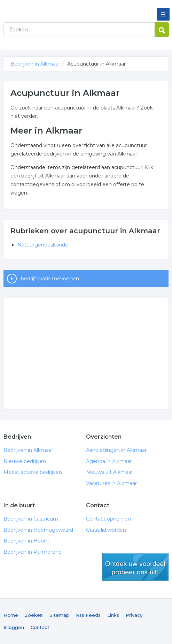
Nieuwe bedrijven (25, 461)
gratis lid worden (135, 567)
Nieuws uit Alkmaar (110, 472)
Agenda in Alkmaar (109, 461)
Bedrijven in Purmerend (33, 552)
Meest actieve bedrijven (33, 472)
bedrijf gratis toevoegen (50, 279)
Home (11, 615)
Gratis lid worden (106, 530)
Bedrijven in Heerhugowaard (38, 530)
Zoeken (34, 615)
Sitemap (59, 615)
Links (113, 615)
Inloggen (14, 627)
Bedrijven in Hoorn (26, 541)
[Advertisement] (86, 354)
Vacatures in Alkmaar (111, 483)
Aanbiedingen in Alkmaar (116, 450)
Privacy (134, 615)
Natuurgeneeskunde (43, 245)
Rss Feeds (88, 615)
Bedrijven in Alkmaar (54, 8)
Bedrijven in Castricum (31, 519)
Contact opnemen (108, 519)
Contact (40, 627)
